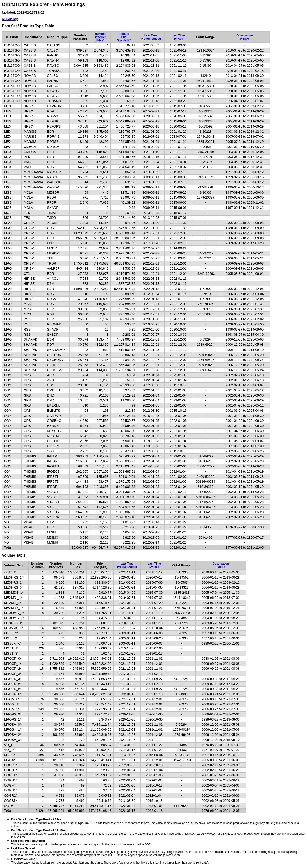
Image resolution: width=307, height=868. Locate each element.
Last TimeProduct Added (151, 37)
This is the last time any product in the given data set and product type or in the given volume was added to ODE (81, 843)
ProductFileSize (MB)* (124, 37)
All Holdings (10, 19)
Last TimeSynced (178, 37)
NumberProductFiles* (100, 37)
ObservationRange (245, 37)
